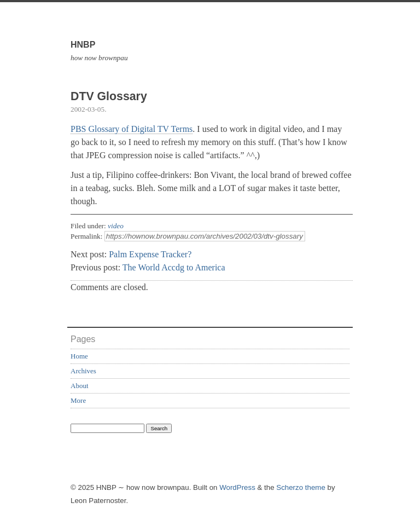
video (116, 226)
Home (79, 356)
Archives (83, 371)
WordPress (237, 487)
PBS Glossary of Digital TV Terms (132, 129)
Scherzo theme (301, 487)
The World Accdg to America (174, 267)
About (80, 386)
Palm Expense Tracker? (150, 254)
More (78, 400)
